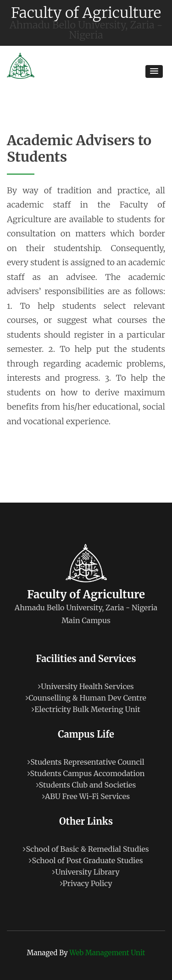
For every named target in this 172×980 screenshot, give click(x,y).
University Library (86, 872)
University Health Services (86, 686)
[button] (154, 71)
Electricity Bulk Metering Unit (86, 709)
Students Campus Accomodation (86, 773)
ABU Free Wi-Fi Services (86, 796)
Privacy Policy (86, 883)
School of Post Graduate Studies (86, 860)
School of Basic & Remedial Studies (86, 849)
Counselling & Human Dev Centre (86, 698)
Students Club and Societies (86, 785)
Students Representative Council (86, 762)
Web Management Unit (107, 953)
